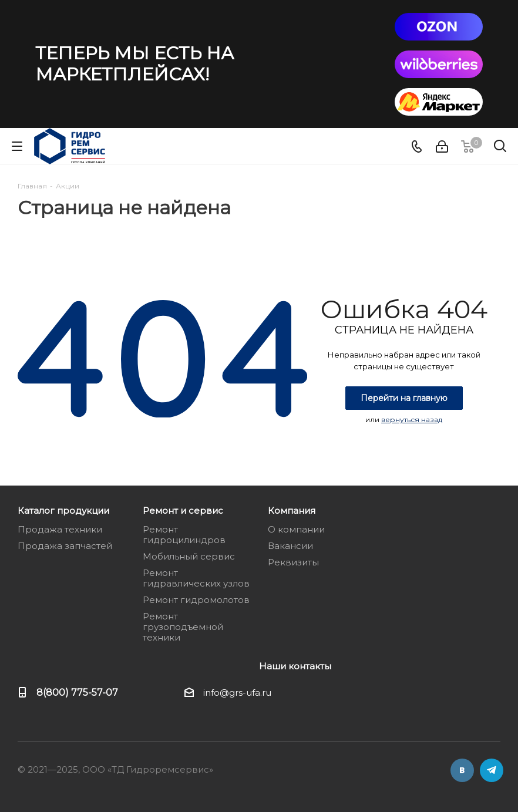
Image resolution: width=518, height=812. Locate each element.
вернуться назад (412, 420)
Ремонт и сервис (183, 511)
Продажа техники (60, 529)
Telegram (492, 770)
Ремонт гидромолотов (196, 600)
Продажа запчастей (65, 546)
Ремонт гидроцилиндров (184, 535)
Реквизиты (293, 562)
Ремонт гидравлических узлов (196, 578)
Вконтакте (462, 770)
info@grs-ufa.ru (237, 693)
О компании (296, 529)
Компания (292, 511)
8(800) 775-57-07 (77, 692)
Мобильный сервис (189, 556)
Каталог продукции (63, 511)
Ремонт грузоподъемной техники (183, 627)
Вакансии (290, 546)
